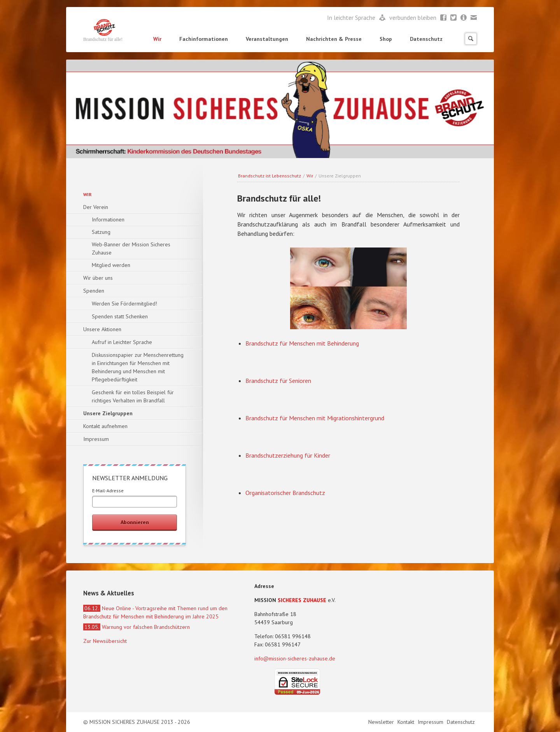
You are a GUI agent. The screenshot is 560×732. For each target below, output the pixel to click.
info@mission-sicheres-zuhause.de (295, 658)
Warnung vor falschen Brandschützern (136, 627)
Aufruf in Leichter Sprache (122, 342)
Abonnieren (135, 522)
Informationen (108, 219)
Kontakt (407, 722)
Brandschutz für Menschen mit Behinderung (302, 343)
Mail (474, 18)
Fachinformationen (204, 39)
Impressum (96, 439)
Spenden (94, 291)
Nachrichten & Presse (334, 39)
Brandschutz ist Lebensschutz (269, 176)
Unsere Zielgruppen (108, 413)
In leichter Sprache (352, 18)
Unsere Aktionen (102, 329)
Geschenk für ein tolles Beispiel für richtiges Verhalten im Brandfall (133, 396)
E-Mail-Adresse (108, 491)
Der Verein (96, 207)
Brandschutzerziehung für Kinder (288, 455)
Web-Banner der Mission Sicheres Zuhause (131, 248)
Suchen (471, 39)
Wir (157, 39)
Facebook (444, 18)
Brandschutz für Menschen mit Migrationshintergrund (315, 418)
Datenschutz (426, 39)
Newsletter (464, 18)
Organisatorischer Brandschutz (285, 493)
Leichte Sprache (382, 18)
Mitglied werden (111, 265)
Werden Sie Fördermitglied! (124, 304)
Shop (386, 39)
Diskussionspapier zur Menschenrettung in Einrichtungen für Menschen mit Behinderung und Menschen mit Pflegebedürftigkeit (138, 367)
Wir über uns (98, 278)
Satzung (101, 232)
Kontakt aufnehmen (105, 426)
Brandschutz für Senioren (278, 381)
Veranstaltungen (267, 39)
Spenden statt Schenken (120, 316)
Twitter (454, 18)
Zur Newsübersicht (105, 641)
